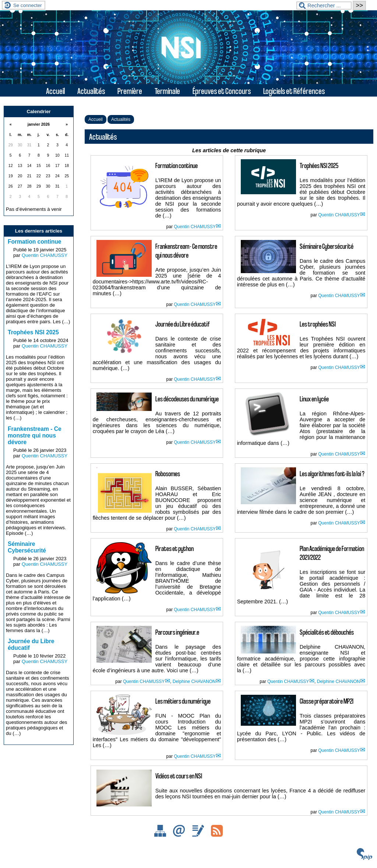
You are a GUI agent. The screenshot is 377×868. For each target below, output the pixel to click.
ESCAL (355, 864)
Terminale (167, 91)
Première (130, 91)
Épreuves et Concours (222, 91)
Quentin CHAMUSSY (195, 227)
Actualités (91, 91)
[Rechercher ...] (324, 6)
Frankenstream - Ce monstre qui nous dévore (35, 435)
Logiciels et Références (294, 91)
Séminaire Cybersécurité (27, 547)
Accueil (55, 91)
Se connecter (28, 5)
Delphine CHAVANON (194, 681)
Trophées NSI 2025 (33, 332)
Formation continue (35, 242)
